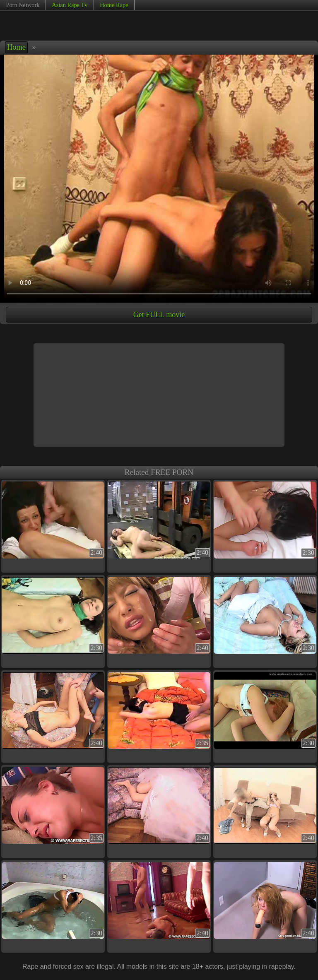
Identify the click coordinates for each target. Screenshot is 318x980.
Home (16, 47)
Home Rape (114, 5)
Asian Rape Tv (70, 5)
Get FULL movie (159, 315)
